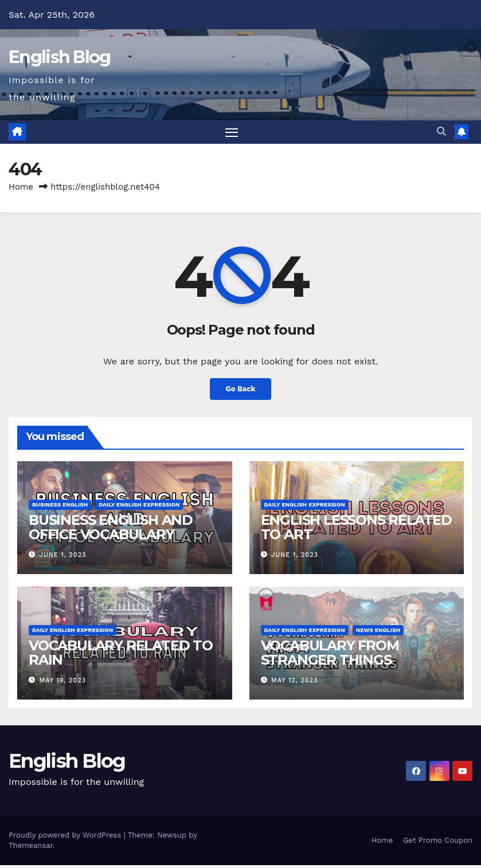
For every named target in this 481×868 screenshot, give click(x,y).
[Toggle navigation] (231, 133)
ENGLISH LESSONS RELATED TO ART (356, 530)
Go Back (240, 392)
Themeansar (31, 848)
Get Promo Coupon (438, 843)
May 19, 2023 (63, 683)
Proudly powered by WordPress (66, 838)
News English (378, 632)
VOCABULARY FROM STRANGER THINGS (330, 655)
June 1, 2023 (63, 558)
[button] (441, 133)
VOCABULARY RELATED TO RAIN (121, 655)
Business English (60, 507)
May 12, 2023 (294, 683)
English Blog (60, 57)
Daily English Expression (139, 507)
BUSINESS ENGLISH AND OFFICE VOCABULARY (111, 530)
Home (21, 189)
